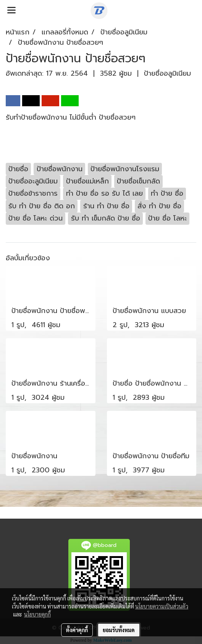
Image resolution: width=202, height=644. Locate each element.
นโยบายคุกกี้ (37, 614)
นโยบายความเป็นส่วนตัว (162, 606)
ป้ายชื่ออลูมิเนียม (167, 73)
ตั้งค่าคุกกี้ (77, 630)
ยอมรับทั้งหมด (119, 630)
